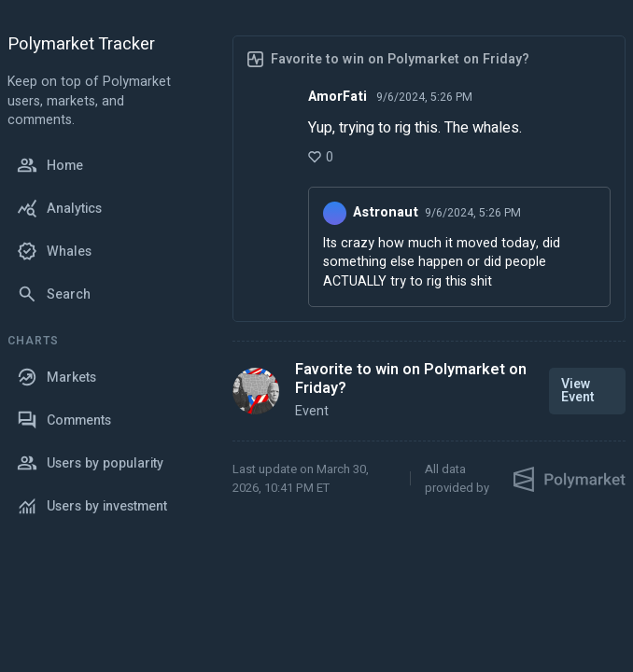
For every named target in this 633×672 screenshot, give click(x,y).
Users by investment (92, 506)
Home (50, 165)
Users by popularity (90, 463)
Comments (64, 420)
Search (54, 294)
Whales (54, 251)
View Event (578, 391)
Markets (56, 377)
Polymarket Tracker (81, 45)
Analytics (59, 208)
